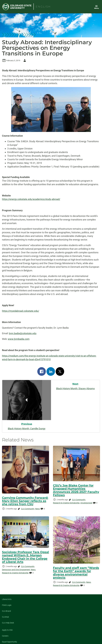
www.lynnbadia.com (19, 339)
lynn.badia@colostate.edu (23, 333)
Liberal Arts (7, 599)
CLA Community (28, 509)
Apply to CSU (7, 630)
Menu (96, 8)
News (38, 509)
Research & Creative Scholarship (66, 503)
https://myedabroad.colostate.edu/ (21, 311)
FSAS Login (7, 605)
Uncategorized (86, 503)
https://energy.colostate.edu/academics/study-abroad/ (31, 199)
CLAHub (5, 617)
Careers (5, 636)
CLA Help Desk (8, 623)
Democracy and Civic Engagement (16, 570)
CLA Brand (6, 611)
